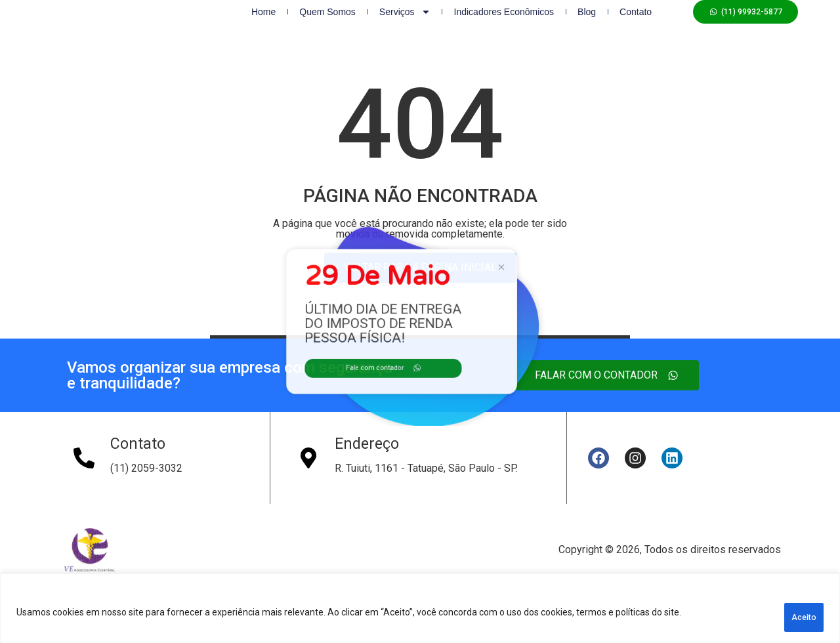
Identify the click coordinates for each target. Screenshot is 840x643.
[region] (420, 613)
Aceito (791, 617)
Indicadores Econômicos (504, 25)
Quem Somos (327, 25)
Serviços (405, 25)
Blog (587, 25)
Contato (636, 25)
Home (263, 25)
